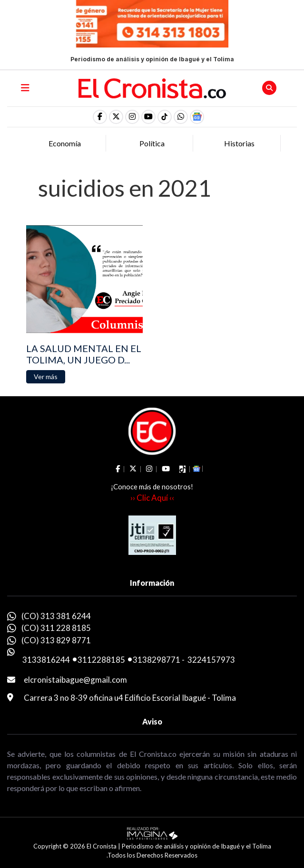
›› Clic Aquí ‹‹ (152, 498)
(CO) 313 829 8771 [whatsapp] (56, 640)
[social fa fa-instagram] (132, 117)
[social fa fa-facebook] (100, 117)
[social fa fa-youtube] (148, 117)
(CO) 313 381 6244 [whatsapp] (56, 616)
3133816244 (46, 660)
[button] (181, 117)
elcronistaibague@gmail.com (75, 680)
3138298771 (157, 660)
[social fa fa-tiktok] (165, 117)
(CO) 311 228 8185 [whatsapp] (56, 628)
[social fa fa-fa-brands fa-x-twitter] (116, 117)
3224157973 (211, 660)
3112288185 (101, 660)
